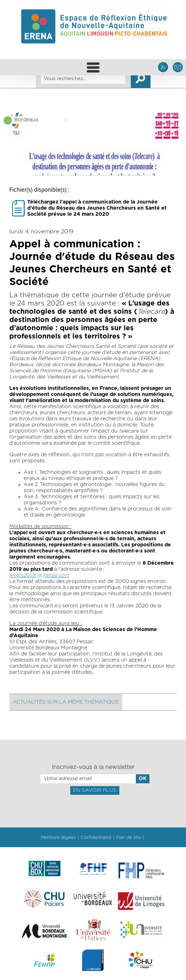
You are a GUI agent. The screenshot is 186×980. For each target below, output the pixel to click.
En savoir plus (95, 790)
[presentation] (93, 811)
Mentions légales (58, 837)
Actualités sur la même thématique (66, 702)
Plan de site (128, 837)
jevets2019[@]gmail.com (39, 575)
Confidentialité (96, 837)
